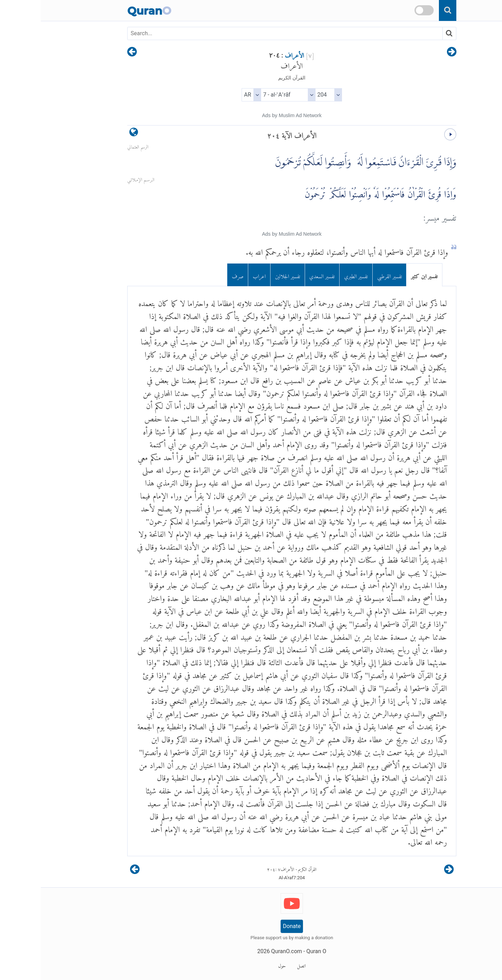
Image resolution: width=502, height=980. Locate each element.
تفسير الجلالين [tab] (247, 275)
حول (241, 965)
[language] (93, 134)
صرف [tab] (197, 275)
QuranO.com (246, 951)
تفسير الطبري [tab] (315, 275)
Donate (251, 926)
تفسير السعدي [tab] (281, 275)
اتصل (261, 965)
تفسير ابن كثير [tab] (383, 275)
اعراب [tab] (218, 275)
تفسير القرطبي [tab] (349, 275)
